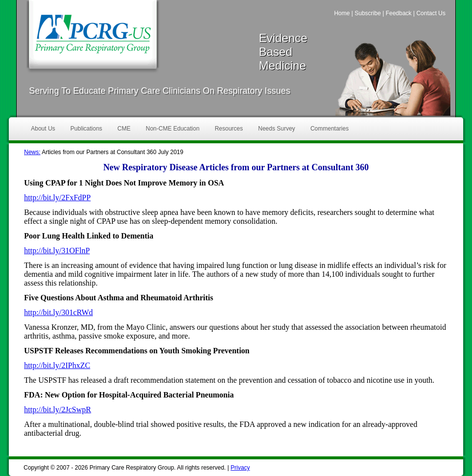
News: (32, 152)
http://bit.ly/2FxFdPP (57, 198)
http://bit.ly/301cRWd (58, 312)
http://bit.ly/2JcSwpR (57, 410)
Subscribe (368, 13)
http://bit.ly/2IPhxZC (57, 365)
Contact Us (431, 13)
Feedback (399, 13)
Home (342, 13)
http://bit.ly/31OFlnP (57, 251)
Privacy (240, 468)
